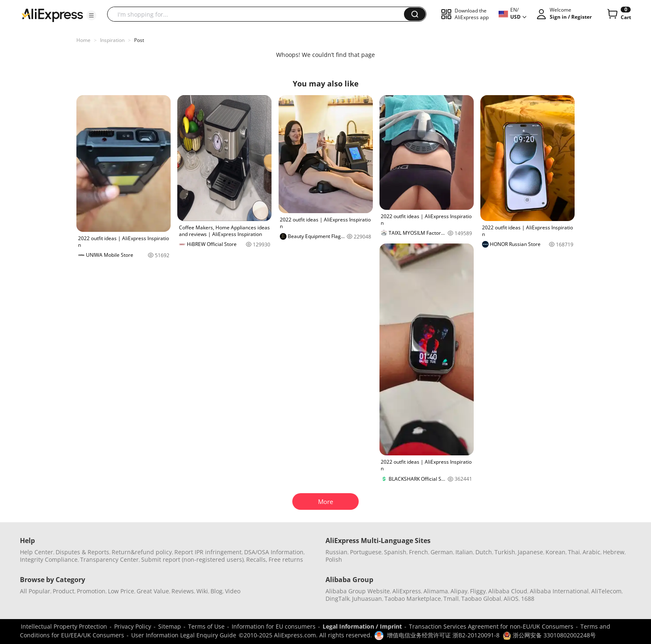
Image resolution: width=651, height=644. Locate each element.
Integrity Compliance (49, 559)
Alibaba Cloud (508, 591)
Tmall (451, 599)
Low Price (121, 591)
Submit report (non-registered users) (192, 559)
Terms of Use (206, 626)
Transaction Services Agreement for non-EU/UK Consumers (491, 626)
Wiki (202, 591)
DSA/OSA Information (274, 552)
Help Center (37, 552)
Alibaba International (559, 591)
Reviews (183, 591)
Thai (574, 552)
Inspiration (112, 40)
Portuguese (366, 552)
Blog (217, 591)
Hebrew (614, 552)
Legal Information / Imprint (362, 626)
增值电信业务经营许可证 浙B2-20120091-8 (443, 635)
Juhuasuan (367, 599)
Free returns (286, 559)
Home (83, 40)
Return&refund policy (142, 552)
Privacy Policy (133, 626)
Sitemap (170, 626)
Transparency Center (109, 559)
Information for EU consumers (274, 626)
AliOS (511, 599)
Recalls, (257, 559)
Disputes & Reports (82, 552)
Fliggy (478, 591)
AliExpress (407, 591)
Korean (556, 552)
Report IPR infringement (208, 552)
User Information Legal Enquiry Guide (184, 635)
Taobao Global (481, 599)
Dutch (484, 552)
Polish (334, 559)
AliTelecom (606, 591)
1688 (528, 599)
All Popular (35, 591)
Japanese (530, 552)
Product (64, 591)
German (442, 552)
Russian (337, 552)
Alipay (459, 591)
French (418, 552)
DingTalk (338, 599)
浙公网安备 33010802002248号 (549, 635)
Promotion (91, 591)
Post (139, 40)
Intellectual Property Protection (64, 626)
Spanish (395, 552)
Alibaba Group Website (358, 591)
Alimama (436, 591)
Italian (464, 552)
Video (233, 591)
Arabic (591, 552)
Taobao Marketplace (413, 599)
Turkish (505, 552)
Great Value (153, 591)
